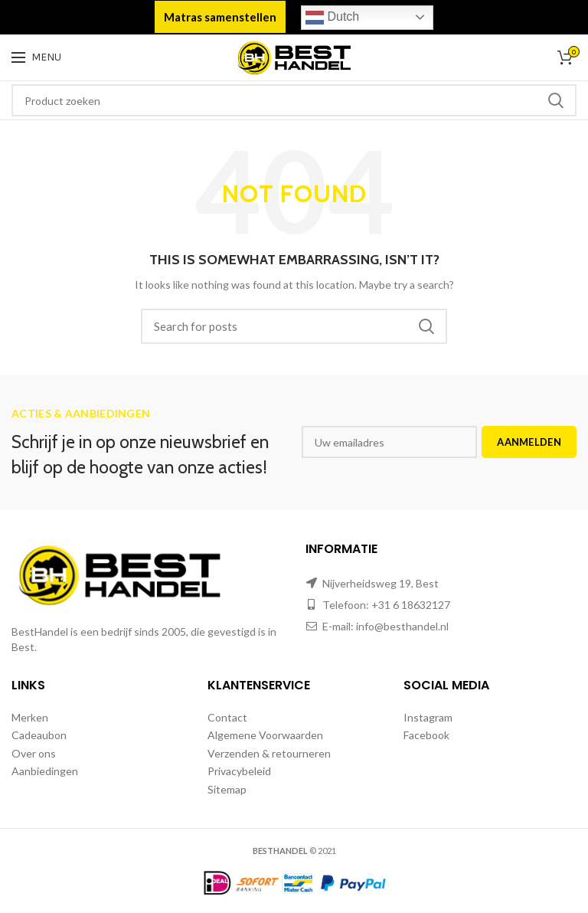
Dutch (332, 18)
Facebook (426, 735)
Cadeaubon (39, 735)
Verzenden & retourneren (269, 753)
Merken (30, 717)
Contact (227, 717)
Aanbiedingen (45, 771)
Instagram (428, 717)
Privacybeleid (239, 771)
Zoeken (556, 100)
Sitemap (227, 789)
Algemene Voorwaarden (265, 735)
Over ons (34, 753)
